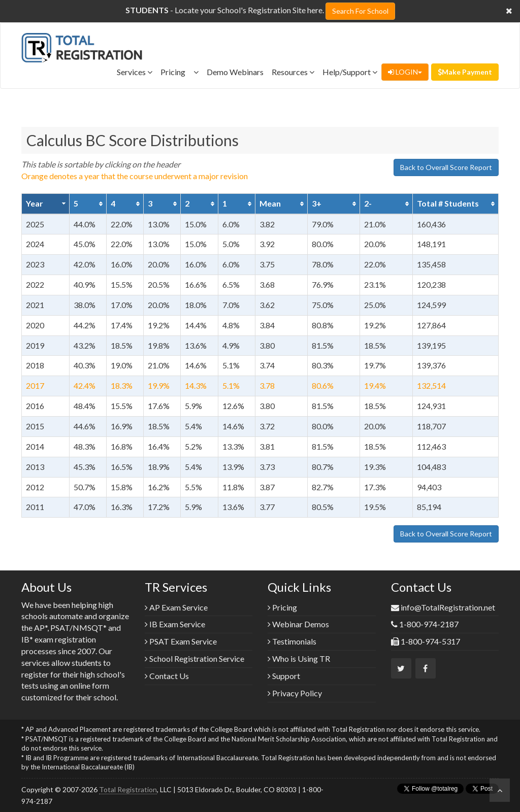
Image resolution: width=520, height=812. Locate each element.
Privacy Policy (295, 693)
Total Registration (128, 789)
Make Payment (465, 72)
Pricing (180, 72)
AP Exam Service (176, 607)
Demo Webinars (235, 72)
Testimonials (292, 641)
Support (284, 676)
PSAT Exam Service (181, 641)
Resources (293, 72)
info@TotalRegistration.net (448, 607)
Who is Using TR (299, 658)
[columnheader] (46, 204)
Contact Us (167, 676)
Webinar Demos (298, 624)
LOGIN (405, 72)
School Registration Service (194, 658)
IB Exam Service (175, 624)
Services (135, 72)
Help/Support (350, 72)
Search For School (360, 11)
